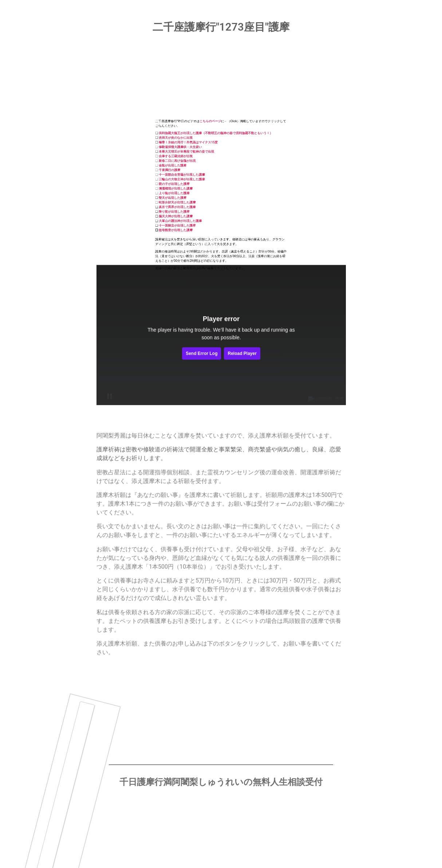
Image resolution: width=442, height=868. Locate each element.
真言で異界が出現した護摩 (192, 156)
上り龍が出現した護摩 (190, 147)
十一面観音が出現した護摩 (192, 168)
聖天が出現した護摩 (189, 150)
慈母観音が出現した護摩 (191, 171)
